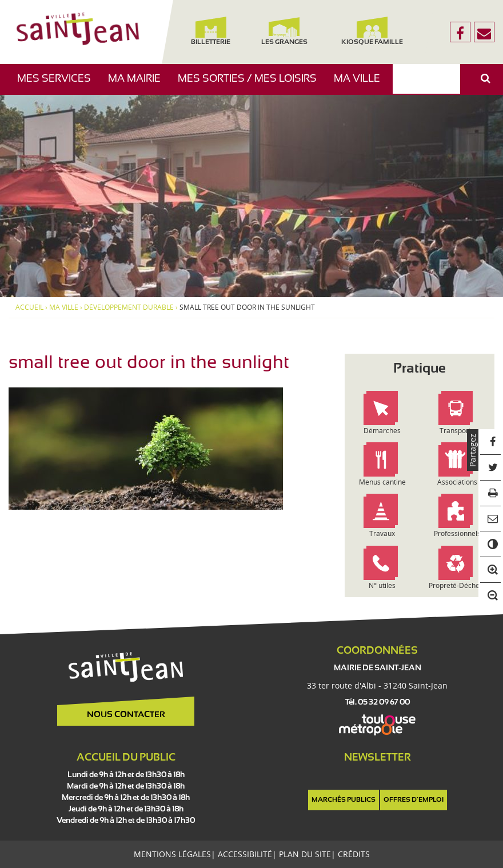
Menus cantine (382, 482)
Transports (457, 431)
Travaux (382, 533)
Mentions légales (172, 854)
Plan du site (305, 854)
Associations (457, 482)
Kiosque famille (372, 31)
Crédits (354, 854)
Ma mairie (139, 84)
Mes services (58, 84)
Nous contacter (126, 715)
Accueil (29, 307)
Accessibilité (245, 854)
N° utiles (382, 585)
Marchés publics (344, 800)
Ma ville (361, 84)
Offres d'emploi (414, 800)
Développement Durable (129, 307)
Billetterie (211, 31)
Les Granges (284, 31)
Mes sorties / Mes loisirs (251, 84)
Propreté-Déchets (457, 585)
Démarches (382, 431)
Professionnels (457, 533)
